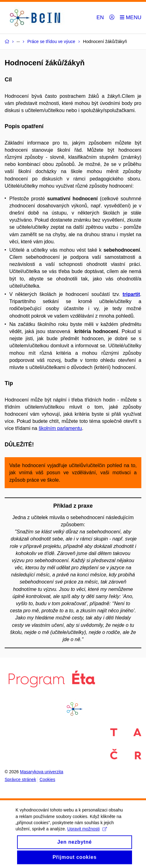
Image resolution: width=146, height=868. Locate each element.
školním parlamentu (60, 428)
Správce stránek (20, 779)
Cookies (47, 779)
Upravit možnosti (87, 833)
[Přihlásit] (112, 18)
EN (100, 17)
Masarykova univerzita (41, 772)
